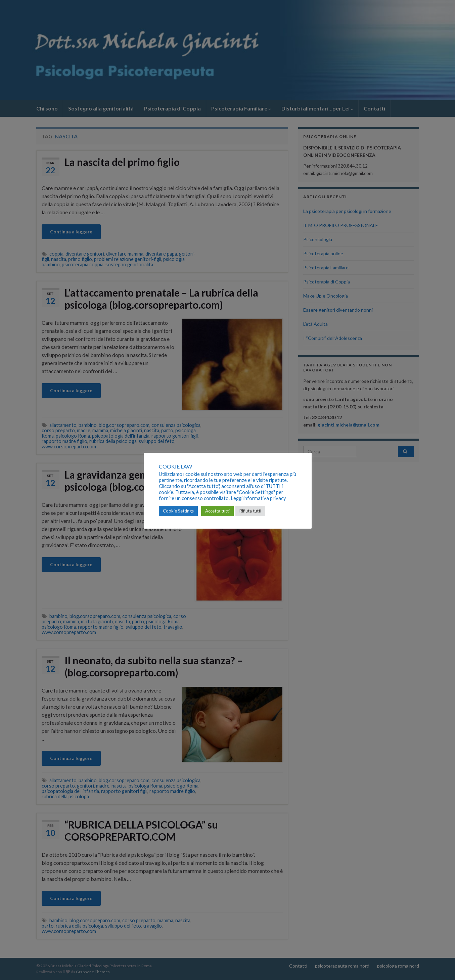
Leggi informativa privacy (258, 498)
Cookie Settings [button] (178, 511)
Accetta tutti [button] (217, 511)
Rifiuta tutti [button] (250, 511)
